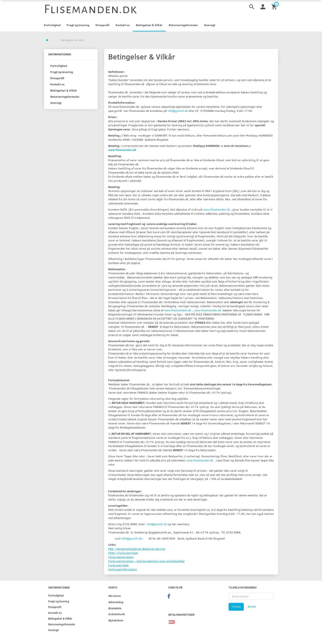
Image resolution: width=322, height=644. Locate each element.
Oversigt (210, 25)
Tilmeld (236, 607)
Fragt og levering (78, 25)
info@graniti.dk (178, 111)
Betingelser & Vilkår (149, 25)
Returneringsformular (183, 25)
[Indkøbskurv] (275, 6)
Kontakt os (123, 25)
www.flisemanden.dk (122, 150)
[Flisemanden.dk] (91, 9)
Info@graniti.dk (132, 538)
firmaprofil (102, 25)
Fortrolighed (52, 25)
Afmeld (252, 607)
